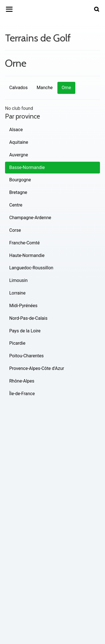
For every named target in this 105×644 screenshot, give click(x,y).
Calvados (18, 88)
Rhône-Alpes (22, 381)
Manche (45, 88)
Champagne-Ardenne (30, 218)
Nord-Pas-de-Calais (28, 318)
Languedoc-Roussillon (31, 268)
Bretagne (18, 192)
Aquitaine (19, 142)
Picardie (17, 343)
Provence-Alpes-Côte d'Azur (37, 368)
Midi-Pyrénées (23, 306)
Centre (16, 205)
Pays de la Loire (25, 331)
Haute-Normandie (27, 255)
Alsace (16, 130)
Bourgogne (20, 180)
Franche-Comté (25, 243)
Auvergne (19, 155)
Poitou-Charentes (26, 356)
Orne (66, 88)
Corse (15, 230)
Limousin (18, 280)
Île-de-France (22, 394)
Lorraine (17, 293)
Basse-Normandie (27, 167)
